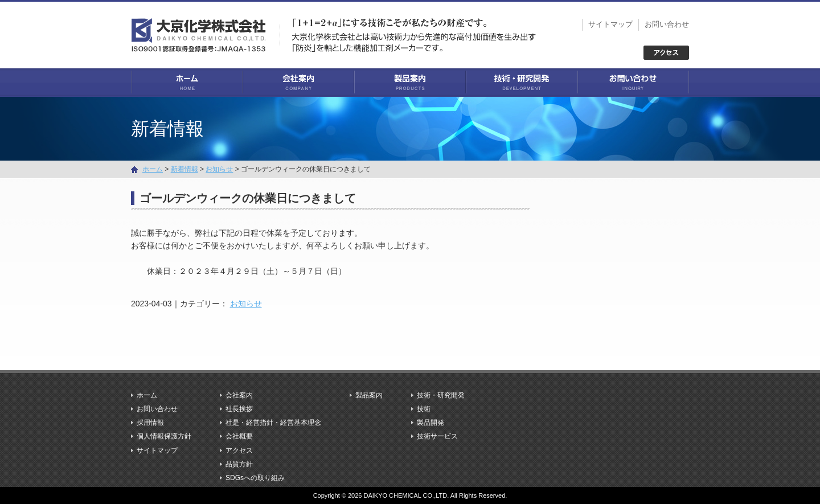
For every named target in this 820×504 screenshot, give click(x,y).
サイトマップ (610, 24)
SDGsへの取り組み (255, 478)
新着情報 (184, 169)
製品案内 (410, 83)
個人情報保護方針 (164, 436)
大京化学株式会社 (205, 34)
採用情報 (150, 423)
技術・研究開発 (522, 83)
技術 (424, 409)
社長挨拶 (239, 409)
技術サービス (437, 436)
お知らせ (246, 304)
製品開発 (430, 423)
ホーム (187, 83)
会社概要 (239, 436)
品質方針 (239, 464)
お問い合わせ (667, 24)
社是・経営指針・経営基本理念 (273, 423)
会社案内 (298, 83)
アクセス (239, 450)
